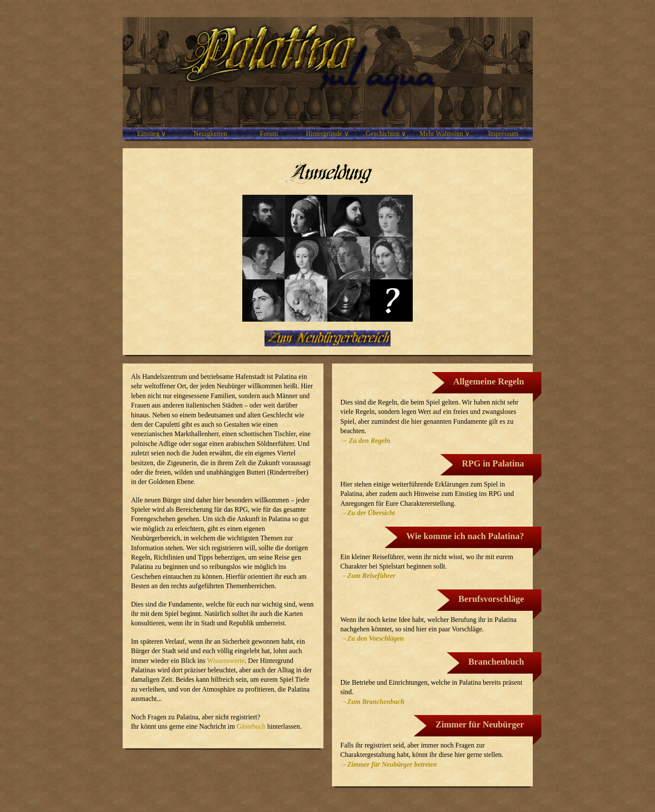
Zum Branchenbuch (376, 702)
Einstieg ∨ (152, 133)
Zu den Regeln (369, 441)
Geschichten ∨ (386, 133)
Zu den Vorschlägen (376, 638)
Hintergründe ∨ (327, 133)
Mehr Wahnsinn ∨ (445, 133)
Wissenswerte (226, 661)
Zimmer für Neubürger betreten (392, 764)
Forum (269, 133)
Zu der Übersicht (371, 513)
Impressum (503, 133)
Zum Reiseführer (372, 576)
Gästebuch (251, 726)
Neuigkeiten (210, 133)
